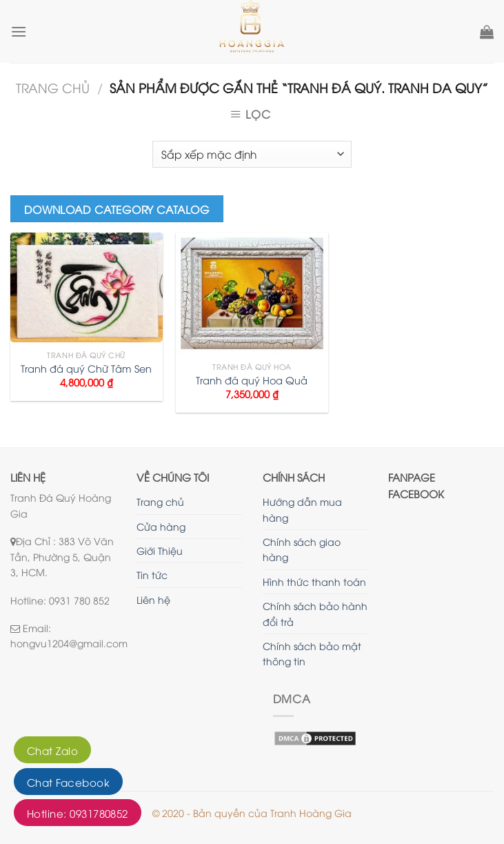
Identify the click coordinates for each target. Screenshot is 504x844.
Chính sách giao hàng (302, 549)
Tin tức (152, 575)
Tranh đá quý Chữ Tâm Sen (86, 369)
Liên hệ (153, 599)
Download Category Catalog (117, 209)
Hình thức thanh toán (314, 581)
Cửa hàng (161, 526)
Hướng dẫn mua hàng (302, 509)
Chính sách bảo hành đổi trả (315, 613)
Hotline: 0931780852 (78, 813)
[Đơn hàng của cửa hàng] (252, 154)
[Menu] (19, 31)
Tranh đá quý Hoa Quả (252, 380)
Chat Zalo (52, 750)
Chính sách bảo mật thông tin (312, 653)
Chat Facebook (68, 782)
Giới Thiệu (160, 550)
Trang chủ (53, 87)
